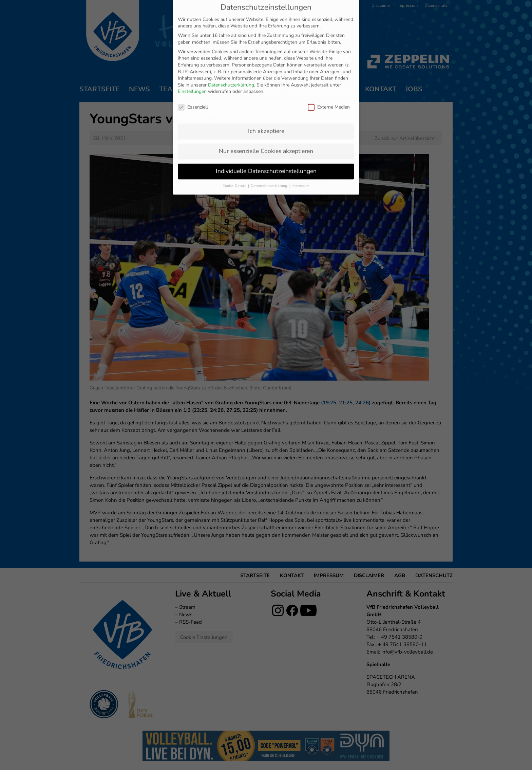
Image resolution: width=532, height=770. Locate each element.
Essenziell (193, 42)
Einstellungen (192, 27)
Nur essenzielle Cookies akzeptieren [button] (266, 86)
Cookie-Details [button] (235, 121)
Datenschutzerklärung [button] (269, 121)
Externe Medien (329, 42)
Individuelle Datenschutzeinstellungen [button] (266, 106)
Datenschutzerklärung (231, 20)
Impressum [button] (300, 121)
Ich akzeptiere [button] (266, 66)
